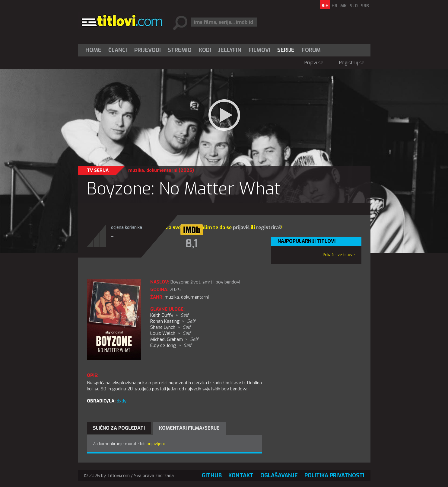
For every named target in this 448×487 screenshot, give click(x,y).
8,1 (192, 244)
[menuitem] (95, 50)
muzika (136, 170)
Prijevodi (148, 50)
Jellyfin (230, 50)
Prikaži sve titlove (339, 255)
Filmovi (259, 50)
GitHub (212, 476)
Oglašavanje (279, 476)
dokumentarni (162, 170)
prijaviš (241, 227)
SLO (354, 6)
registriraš (269, 227)
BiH (325, 6)
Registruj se (352, 63)
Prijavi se (314, 63)
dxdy (122, 401)
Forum (311, 50)
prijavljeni (156, 444)
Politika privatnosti (334, 476)
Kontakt (241, 476)
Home (93, 50)
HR (334, 6)
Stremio (180, 50)
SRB (365, 6)
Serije (286, 50)
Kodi (205, 50)
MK (343, 6)
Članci (118, 50)
